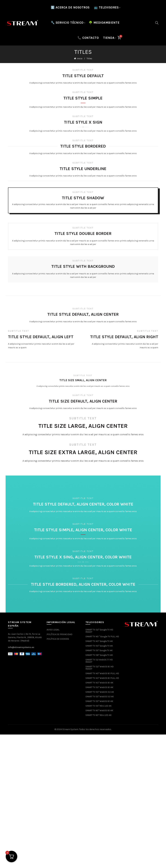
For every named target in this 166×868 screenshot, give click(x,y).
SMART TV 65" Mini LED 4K (98, 715)
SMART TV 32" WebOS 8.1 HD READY (100, 668)
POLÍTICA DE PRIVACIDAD (60, 634)
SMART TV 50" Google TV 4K (99, 646)
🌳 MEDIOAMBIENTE (104, 23)
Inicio (80, 59)
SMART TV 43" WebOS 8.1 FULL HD (102, 678)
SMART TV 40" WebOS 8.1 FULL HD (102, 673)
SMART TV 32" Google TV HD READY (99, 631)
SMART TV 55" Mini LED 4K (98, 706)
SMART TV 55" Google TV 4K (99, 650)
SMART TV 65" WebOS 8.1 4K (99, 710)
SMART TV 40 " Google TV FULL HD (102, 637)
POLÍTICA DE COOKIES (58, 639)
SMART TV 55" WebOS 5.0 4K (100, 697)
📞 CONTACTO (88, 38)
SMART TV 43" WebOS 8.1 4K (99, 683)
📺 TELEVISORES (106, 8)
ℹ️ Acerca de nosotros (70, 8)
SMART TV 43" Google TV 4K (99, 641)
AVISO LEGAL (53, 630)
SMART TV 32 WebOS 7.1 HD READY (99, 661)
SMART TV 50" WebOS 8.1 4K (99, 687)
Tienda (109, 38)
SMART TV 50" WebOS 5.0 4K (100, 692)
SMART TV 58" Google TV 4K (99, 655)
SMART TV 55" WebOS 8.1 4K (99, 701)
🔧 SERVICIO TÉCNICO (67, 23)
